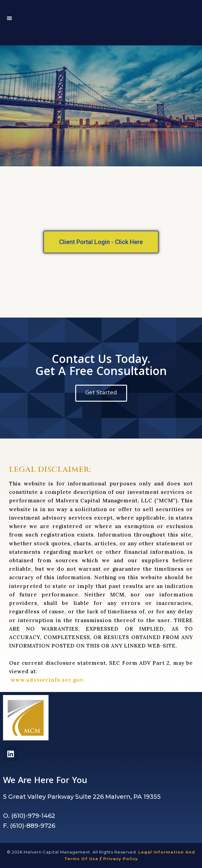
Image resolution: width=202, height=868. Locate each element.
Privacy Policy (121, 859)
